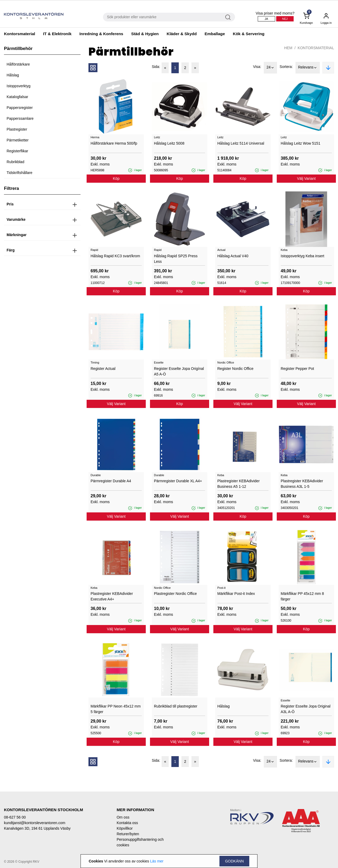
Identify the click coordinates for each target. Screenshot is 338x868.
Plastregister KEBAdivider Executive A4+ (112, 596)
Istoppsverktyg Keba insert (302, 256)
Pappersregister (20, 108)
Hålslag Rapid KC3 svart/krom (115, 256)
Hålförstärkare (18, 64)
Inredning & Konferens (101, 34)
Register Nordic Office (235, 369)
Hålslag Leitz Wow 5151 (301, 143)
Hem (288, 48)
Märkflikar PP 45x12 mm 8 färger (302, 596)
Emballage (215, 34)
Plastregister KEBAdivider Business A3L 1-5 (302, 484)
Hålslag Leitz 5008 (169, 143)
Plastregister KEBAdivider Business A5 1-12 (238, 484)
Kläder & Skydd (182, 34)
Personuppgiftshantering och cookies (140, 842)
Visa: (257, 67)
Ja (266, 19)
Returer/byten (128, 834)
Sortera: (286, 67)
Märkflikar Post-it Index (236, 594)
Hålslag (13, 75)
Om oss (123, 817)
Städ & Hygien (145, 34)
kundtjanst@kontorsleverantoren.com (35, 823)
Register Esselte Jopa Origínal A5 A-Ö (179, 371)
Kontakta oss (127, 823)
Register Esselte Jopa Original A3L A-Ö (306, 709)
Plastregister (17, 129)
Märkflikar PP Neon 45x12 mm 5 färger (116, 709)
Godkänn (234, 861)
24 (270, 68)
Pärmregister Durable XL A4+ (178, 481)
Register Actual (103, 369)
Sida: (156, 67)
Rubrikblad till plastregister (176, 706)
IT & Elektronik (57, 34)
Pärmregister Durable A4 (111, 481)
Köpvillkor (125, 828)
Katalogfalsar (17, 97)
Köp (116, 178)
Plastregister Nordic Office (175, 594)
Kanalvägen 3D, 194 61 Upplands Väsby (37, 828)
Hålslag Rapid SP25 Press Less (176, 259)
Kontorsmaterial (20, 34)
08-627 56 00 (15, 817)
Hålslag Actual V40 (233, 256)
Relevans (308, 68)
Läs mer (157, 861)
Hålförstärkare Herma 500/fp (114, 143)
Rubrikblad (15, 162)
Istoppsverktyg (18, 86)
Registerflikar (17, 151)
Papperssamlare (20, 118)
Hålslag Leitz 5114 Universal (241, 143)
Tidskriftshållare (20, 173)
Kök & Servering (249, 34)
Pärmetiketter (18, 140)
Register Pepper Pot (297, 369)
